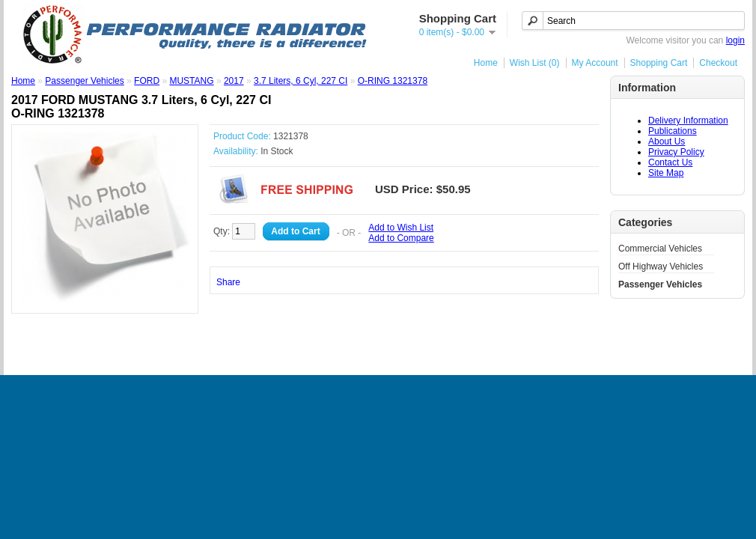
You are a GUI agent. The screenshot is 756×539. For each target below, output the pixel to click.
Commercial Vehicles (660, 249)
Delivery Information (688, 121)
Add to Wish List (401, 228)
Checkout (718, 63)
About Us (667, 141)
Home (486, 63)
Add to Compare (401, 238)
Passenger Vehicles (660, 284)
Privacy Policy (676, 152)
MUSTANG (191, 81)
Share (228, 282)
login (735, 40)
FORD (147, 81)
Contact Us (670, 162)
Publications (673, 131)
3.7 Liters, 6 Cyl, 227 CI (301, 81)
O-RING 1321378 (393, 81)
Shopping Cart (659, 63)
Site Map (666, 173)
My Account (595, 63)
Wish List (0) (535, 63)
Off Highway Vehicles (661, 267)
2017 (234, 81)
